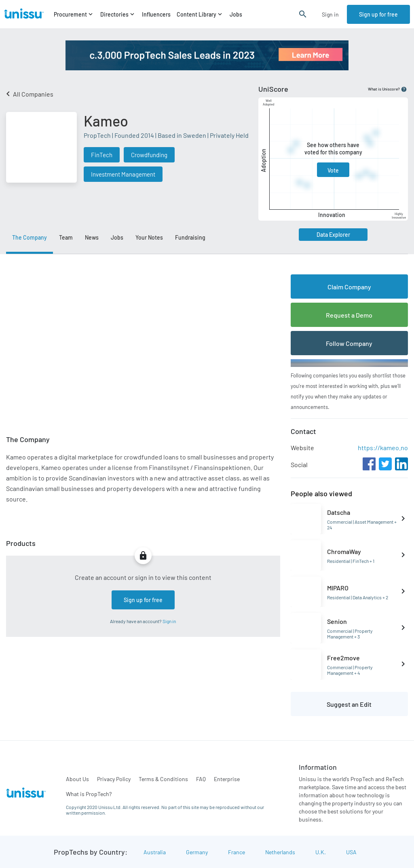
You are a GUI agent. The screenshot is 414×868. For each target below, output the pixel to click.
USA (351, 852)
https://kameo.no (383, 448)
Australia (155, 852)
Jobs (236, 14)
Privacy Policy (114, 779)
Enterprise (227, 779)
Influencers (156, 14)
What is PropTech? (89, 794)
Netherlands (280, 852)
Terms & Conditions (163, 779)
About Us (77, 779)
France (237, 852)
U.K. (321, 852)
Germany (197, 852)
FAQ (201, 779)
